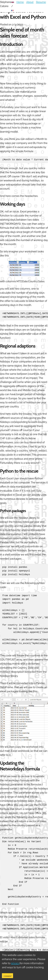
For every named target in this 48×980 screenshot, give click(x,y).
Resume (41, 2)
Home (20, 2)
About (30, 2)
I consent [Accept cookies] (7, 976)
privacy (15, 963)
